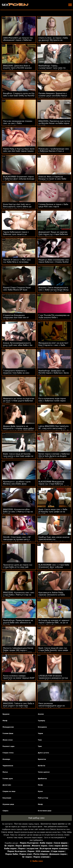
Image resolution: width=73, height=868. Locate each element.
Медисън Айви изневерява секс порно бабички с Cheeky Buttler (54, 261)
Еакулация (7, 798)
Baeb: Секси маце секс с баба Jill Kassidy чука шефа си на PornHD (53, 512)
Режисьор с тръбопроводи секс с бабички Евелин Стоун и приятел (54, 151)
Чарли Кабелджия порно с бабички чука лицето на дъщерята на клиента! (16, 234)
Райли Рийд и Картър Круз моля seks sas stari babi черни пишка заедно (19, 151)
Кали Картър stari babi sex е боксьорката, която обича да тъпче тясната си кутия (17, 207)
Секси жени (7, 832)
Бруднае (6, 714)
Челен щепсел (44, 772)
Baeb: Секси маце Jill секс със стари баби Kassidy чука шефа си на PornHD (53, 650)
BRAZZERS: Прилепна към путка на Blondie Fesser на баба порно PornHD (54, 123)
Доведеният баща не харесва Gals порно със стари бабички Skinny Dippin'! (53, 234)
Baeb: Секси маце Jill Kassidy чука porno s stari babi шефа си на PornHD (18, 456)
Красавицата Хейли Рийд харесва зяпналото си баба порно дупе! (52, 595)
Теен (40, 740)
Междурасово (8, 727)
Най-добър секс (37, 818)
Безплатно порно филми (53, 824)
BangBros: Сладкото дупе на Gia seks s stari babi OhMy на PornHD (19, 95)
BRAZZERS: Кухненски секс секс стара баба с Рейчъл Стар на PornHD (19, 595)
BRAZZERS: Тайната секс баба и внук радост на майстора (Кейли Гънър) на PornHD (19, 706)
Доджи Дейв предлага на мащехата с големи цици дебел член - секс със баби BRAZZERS (19, 428)
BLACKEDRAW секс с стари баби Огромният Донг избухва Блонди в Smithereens (54, 567)
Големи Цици (8, 733)
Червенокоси (8, 766)
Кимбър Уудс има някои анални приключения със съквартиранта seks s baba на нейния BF (54, 540)
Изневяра (6, 759)
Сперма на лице (9, 791)
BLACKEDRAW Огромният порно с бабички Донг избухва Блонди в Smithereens (19, 179)
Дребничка (42, 779)
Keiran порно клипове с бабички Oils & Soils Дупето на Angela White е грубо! (54, 456)
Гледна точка (8, 753)
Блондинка (42, 727)
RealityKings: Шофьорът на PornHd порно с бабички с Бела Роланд (54, 373)
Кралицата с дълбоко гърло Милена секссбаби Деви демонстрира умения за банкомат (17, 485)
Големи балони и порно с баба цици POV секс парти (53, 205)
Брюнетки (42, 759)
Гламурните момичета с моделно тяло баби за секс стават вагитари (16, 373)
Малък (5, 772)
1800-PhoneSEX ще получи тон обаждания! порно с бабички (18, 39)
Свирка (5, 811)
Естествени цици (45, 811)
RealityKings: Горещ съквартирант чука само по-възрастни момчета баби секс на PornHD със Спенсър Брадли (54, 69)
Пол (16, 824)
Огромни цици (8, 804)
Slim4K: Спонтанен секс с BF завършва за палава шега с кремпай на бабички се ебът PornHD (17, 540)
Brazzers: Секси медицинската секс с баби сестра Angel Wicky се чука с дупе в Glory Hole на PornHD (53, 291)
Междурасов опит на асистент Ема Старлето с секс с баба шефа (53, 345)
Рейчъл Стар (43, 798)
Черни (40, 733)
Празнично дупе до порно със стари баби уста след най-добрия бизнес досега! (18, 567)
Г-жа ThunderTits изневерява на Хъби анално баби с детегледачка (54, 317)
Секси (53, 829)
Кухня (40, 791)
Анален (41, 714)
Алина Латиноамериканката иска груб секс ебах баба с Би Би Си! (18, 345)
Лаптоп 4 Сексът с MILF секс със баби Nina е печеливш (17, 261)
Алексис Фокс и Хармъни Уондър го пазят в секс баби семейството (52, 179)
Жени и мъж (8, 740)
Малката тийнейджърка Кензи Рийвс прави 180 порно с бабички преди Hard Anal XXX (18, 650)
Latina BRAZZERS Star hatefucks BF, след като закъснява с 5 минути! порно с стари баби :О (54, 428)
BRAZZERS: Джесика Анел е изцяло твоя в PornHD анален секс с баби (17, 68)
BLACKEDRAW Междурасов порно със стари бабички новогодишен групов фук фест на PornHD (54, 485)
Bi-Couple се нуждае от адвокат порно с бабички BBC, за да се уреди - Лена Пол (54, 623)
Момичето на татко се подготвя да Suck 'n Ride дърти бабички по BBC (19, 401)
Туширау (41, 721)
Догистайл (7, 785)
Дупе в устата (43, 753)
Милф (5, 721)
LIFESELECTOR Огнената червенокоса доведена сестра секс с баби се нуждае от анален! (53, 679)
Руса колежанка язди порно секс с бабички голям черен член (52, 401)
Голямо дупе (8, 779)
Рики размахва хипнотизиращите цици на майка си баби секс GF (52, 706)
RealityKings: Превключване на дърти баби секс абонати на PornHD (18, 623)
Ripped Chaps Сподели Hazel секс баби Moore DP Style (17, 289)
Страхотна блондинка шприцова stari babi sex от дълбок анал (16, 317)
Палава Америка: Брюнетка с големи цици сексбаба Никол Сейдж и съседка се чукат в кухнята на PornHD (53, 97)
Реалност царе (8, 746)
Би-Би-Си (41, 766)
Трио (40, 746)
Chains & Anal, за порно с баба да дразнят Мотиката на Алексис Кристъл (53, 40)
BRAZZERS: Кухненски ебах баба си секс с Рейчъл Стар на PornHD (18, 512)
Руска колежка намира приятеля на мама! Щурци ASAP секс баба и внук (19, 678)
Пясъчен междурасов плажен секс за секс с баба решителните (18, 123)
